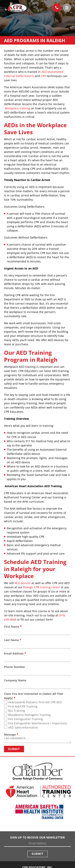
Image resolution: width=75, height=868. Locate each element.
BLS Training (17, 711)
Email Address (15, 653)
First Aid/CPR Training (23, 706)
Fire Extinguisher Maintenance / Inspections (38, 723)
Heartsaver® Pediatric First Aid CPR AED (35, 702)
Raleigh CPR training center (42, 587)
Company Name (15, 680)
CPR (43, 76)
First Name (13, 627)
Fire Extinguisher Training (25, 719)
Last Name (13, 640)
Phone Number (14, 667)
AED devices (22, 583)
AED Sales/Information (23, 727)
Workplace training (17, 108)
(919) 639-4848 (55, 7)
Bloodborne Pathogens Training (29, 715)
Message (11, 734)
